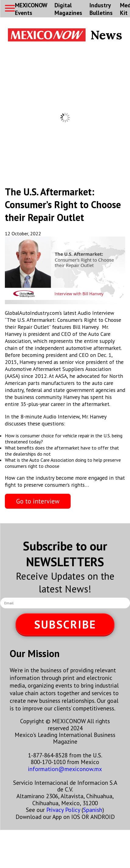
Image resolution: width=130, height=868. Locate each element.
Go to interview (38, 501)
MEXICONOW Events (31, 9)
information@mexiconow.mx (65, 769)
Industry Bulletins (101, 9)
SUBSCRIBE (65, 624)
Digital (68, 9)
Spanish (93, 810)
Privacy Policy (63, 810)
